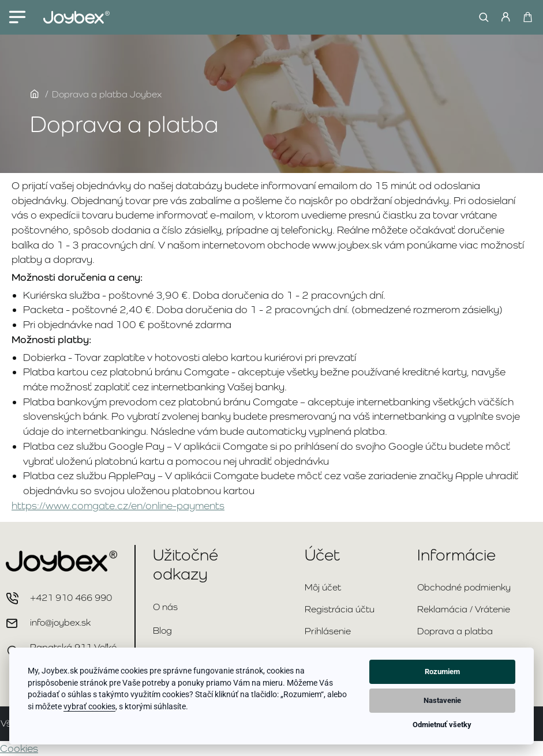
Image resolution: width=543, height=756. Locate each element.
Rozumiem (442, 672)
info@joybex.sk (60, 623)
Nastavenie (442, 700)
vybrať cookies (89, 706)
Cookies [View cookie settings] (19, 748)
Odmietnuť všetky (442, 725)
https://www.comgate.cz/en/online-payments (118, 505)
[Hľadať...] (481, 17)
